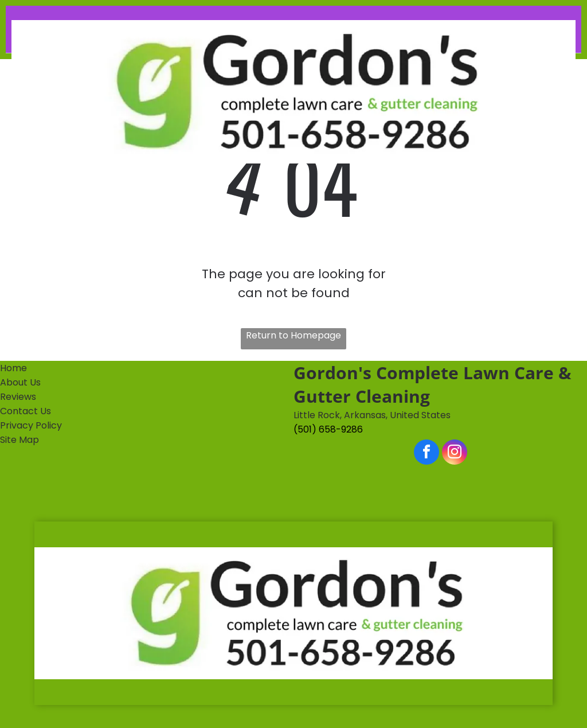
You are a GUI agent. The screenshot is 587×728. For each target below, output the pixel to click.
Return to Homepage (293, 335)
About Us (20, 382)
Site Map (19, 440)
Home (13, 368)
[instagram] (455, 453)
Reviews (18, 397)
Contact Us (26, 411)
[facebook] (426, 453)
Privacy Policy (31, 425)
